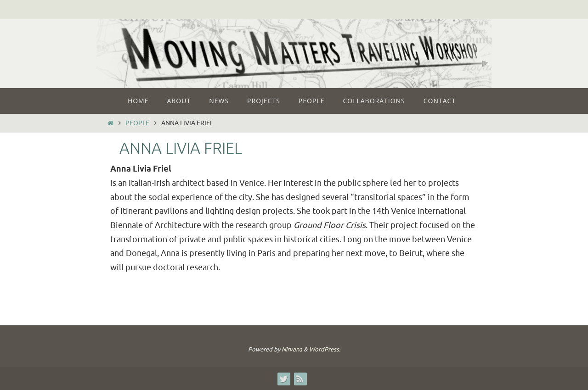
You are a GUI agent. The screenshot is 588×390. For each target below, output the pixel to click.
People (137, 123)
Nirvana (292, 349)
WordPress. (325, 349)
